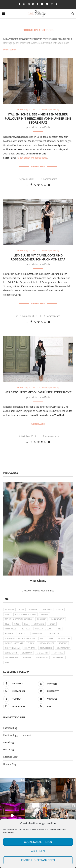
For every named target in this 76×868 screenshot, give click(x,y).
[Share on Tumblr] (42, 185)
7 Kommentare (51, 436)
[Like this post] (27, 185)
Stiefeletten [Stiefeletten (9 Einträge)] (42, 653)
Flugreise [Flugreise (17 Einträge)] (41, 619)
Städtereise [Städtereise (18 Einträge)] (57, 653)
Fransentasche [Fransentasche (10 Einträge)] (57, 619)
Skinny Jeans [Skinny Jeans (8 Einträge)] (30, 648)
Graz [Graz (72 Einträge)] (7, 624)
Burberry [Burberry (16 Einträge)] (33, 610)
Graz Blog (8, 749)
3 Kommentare (49, 179)
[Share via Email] (49, 185)
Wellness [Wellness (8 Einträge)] (27, 658)
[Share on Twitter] (35, 185)
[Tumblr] (37, 4)
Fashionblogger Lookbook (17, 735)
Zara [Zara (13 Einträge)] (7, 662)
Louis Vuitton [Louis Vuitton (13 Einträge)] (53, 634)
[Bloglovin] (52, 4)
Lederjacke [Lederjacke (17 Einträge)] (23, 634)
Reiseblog (9, 742)
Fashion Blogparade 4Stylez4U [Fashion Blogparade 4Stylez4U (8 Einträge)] (19, 619)
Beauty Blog (10, 764)
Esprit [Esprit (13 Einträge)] (8, 614)
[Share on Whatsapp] (45, 185)
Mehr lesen (10, 50)
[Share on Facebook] (31, 185)
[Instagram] (29, 4)
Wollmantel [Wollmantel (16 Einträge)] (58, 658)
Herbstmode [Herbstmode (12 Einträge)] (11, 629)
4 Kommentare (52, 316)
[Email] (47, 4)
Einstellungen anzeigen (38, 860)
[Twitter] (24, 4)
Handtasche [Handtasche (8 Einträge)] (38, 624)
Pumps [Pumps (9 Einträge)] (31, 643)
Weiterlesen (38, 167)
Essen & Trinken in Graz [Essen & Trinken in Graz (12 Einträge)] (26, 614)
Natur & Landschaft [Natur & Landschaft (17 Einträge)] (14, 643)
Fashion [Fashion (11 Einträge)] (44, 614)
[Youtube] (42, 4)
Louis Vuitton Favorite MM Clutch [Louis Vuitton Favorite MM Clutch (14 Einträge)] (20, 638)
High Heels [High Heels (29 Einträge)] (26, 629)
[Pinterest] (33, 4)
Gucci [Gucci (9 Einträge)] (17, 624)
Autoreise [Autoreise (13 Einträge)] (9, 610)
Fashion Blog (10, 728)
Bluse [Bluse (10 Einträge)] (21, 610)
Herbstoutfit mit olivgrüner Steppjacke (38, 392)
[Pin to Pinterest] (38, 185)
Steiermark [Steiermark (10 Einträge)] (27, 653)
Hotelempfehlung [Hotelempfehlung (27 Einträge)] (43, 629)
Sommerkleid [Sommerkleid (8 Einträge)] (46, 648)
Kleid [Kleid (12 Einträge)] (59, 629)
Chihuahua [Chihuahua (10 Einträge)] (47, 610)
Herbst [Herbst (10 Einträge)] (52, 624)
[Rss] (56, 4)
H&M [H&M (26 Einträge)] (26, 624)
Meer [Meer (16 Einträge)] (51, 638)
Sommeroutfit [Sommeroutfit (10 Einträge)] (63, 648)
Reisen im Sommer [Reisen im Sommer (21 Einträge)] (46, 643)
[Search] (73, 14)
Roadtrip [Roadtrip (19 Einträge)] (63, 643)
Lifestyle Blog (10, 757)
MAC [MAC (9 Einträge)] (42, 638)
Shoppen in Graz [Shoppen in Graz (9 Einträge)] (12, 648)
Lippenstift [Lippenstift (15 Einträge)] (37, 634)
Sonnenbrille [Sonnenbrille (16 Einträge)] (11, 653)
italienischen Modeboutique (32, 158)
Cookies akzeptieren (38, 842)
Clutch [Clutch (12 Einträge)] (60, 610)
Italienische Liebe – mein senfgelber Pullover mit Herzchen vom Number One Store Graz (38, 118)
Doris (47, 127)
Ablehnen (38, 851)
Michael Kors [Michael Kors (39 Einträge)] (64, 638)
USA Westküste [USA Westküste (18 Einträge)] (12, 658)
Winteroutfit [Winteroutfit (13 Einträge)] (42, 658)
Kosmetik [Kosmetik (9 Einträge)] (9, 634)
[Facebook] (19, 4)
